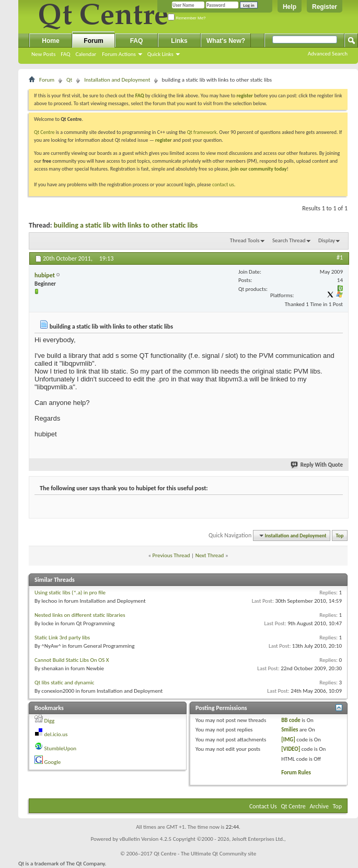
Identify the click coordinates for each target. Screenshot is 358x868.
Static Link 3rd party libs (62, 638)
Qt (69, 80)
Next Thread (210, 555)
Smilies (290, 730)
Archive (319, 806)
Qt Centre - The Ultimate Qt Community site (205, 854)
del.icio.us (56, 734)
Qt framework (202, 132)
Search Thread (289, 240)
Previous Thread (171, 555)
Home (50, 41)
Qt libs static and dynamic (64, 683)
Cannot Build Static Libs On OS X (72, 660)
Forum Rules (296, 773)
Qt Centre (44, 132)
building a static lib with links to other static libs (126, 225)
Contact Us (263, 806)
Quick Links (160, 54)
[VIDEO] (291, 749)
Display (327, 240)
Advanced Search (328, 54)
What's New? (226, 41)
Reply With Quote (317, 465)
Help (290, 7)
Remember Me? (187, 18)
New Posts (43, 54)
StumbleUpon (61, 748)
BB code (291, 720)
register (163, 140)
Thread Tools (245, 240)
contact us (223, 184)
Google (53, 762)
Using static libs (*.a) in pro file (70, 593)
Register (325, 7)
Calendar (86, 54)
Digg (50, 721)
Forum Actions (119, 54)
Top (340, 536)
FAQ (65, 54)
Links (179, 41)
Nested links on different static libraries (80, 615)
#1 (340, 257)
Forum (93, 41)
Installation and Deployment (117, 80)
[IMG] (288, 740)
